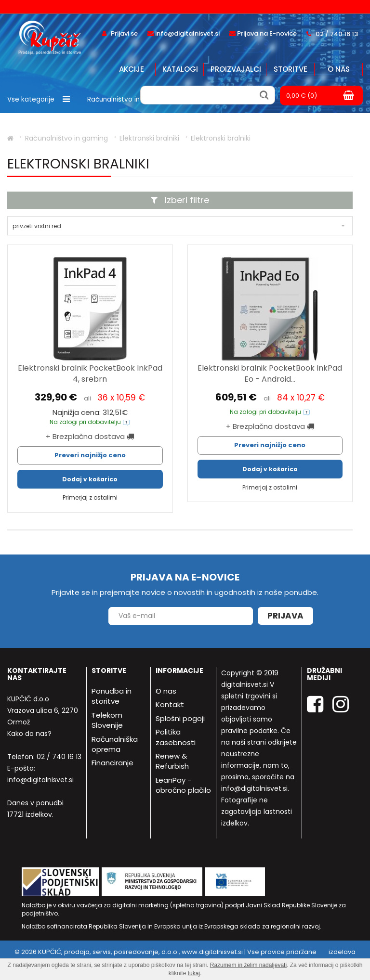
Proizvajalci (236, 69)
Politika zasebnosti (176, 737)
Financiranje (112, 763)
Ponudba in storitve (112, 696)
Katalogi (180, 69)
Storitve (291, 69)
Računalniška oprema (115, 744)
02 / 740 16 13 (59, 757)
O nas (339, 69)
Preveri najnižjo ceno (90, 455)
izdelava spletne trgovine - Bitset (318, 956)
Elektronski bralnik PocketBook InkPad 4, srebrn (90, 374)
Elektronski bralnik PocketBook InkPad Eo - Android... (270, 374)
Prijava (285, 616)
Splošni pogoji (180, 718)
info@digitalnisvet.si (40, 780)
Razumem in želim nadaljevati (248, 965)
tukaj (194, 973)
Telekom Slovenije (107, 720)
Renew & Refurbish (172, 761)
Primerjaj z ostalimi (90, 497)
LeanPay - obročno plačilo (183, 785)
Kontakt (170, 704)
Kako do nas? (29, 734)
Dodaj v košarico (90, 479)
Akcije (132, 69)
